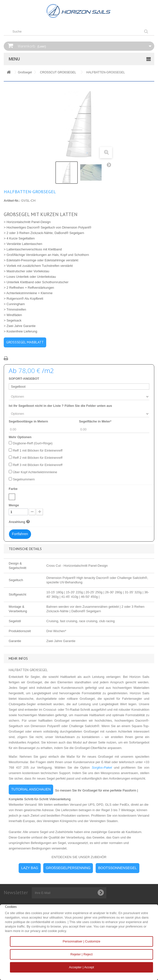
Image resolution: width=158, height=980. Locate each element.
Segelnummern (24, 479)
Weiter (110, 166)
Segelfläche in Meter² (95, 421)
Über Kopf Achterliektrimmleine (35, 472)
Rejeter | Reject (81, 954)
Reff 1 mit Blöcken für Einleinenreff (38, 450)
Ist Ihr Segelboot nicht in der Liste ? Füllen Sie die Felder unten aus (60, 406)
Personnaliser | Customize (81, 941)
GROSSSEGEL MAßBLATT (25, 342)
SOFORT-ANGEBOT (24, 379)
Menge (14, 505)
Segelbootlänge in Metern (28, 421)
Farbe (14, 489)
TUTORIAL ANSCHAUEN (31, 789)
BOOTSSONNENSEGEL (118, 868)
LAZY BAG (30, 868)
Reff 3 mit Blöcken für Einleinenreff (38, 465)
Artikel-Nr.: (12, 201)
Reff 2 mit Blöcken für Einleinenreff (38, 458)
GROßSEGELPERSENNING (68, 868)
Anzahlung (20, 522)
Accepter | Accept (82, 967)
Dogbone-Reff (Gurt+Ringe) (33, 443)
